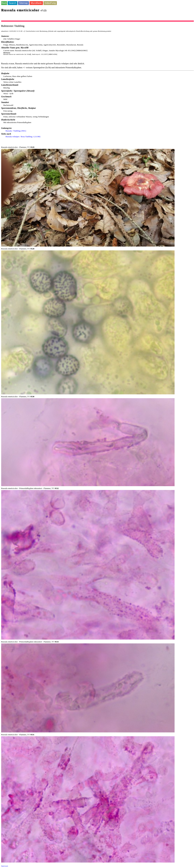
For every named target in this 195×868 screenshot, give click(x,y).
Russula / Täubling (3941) (16, 131)
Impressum (5, 866)
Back (4, 3)
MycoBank (36, 3)
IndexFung (50, 3)
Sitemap (23, 3)
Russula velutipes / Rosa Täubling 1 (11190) (23, 137)
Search (13, 3)
